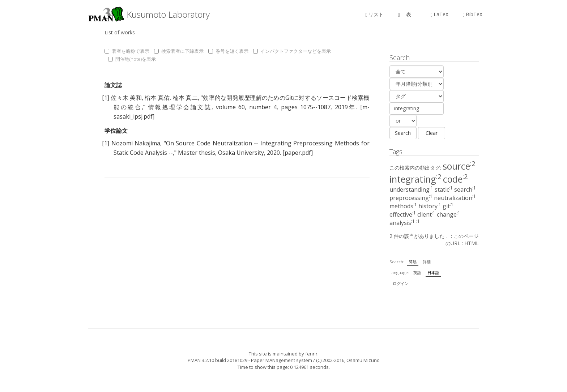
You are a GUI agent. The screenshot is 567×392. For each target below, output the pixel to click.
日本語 (433, 272)
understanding (411, 189)
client (426, 214)
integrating (415, 179)
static (444, 189)
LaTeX (440, 14)
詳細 (427, 262)
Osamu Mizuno (363, 360)
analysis (402, 223)
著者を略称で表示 (127, 51)
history (430, 206)
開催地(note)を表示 (132, 59)
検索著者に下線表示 (179, 51)
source (459, 166)
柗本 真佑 (157, 98)
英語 (417, 272)
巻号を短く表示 (228, 51)
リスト (375, 14)
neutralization (455, 198)
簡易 (413, 262)
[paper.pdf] (298, 153)
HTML (472, 243)
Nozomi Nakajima (136, 143)
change (449, 214)
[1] (106, 98)
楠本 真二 (185, 98)
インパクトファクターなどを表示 (292, 51)
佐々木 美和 (126, 98)
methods (403, 206)
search (465, 189)
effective (403, 214)
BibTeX (473, 14)
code (455, 179)
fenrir (311, 354)
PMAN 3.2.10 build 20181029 (218, 360)
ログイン (401, 283)
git (448, 206)
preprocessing (411, 198)
